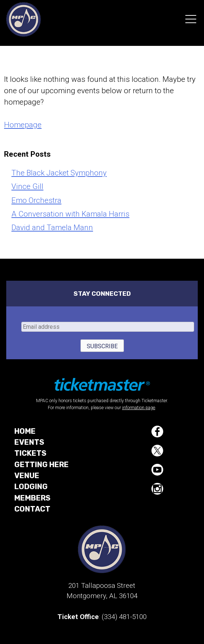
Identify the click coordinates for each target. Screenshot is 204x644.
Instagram (157, 489)
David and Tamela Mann (52, 228)
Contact (32, 509)
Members (32, 498)
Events (29, 442)
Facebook (157, 432)
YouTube (157, 470)
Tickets (30, 453)
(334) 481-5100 (124, 617)
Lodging (31, 487)
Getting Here (42, 465)
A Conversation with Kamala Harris (70, 214)
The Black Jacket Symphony (59, 173)
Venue (27, 476)
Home (25, 431)
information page (139, 408)
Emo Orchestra (36, 200)
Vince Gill (27, 186)
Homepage (23, 125)
